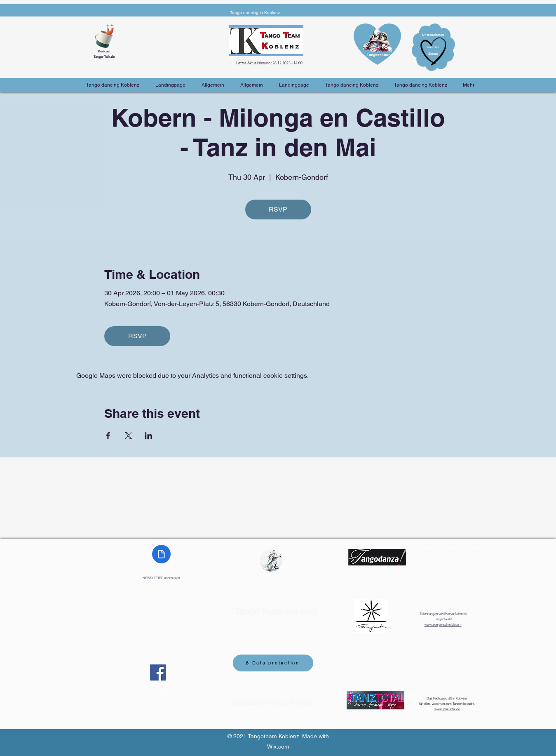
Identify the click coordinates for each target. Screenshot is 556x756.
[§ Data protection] (273, 663)
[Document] (161, 554)
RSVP (278, 209)
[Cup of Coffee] (107, 35)
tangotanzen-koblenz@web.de (273, 703)
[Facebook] (158, 672)
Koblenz (276, 611)
